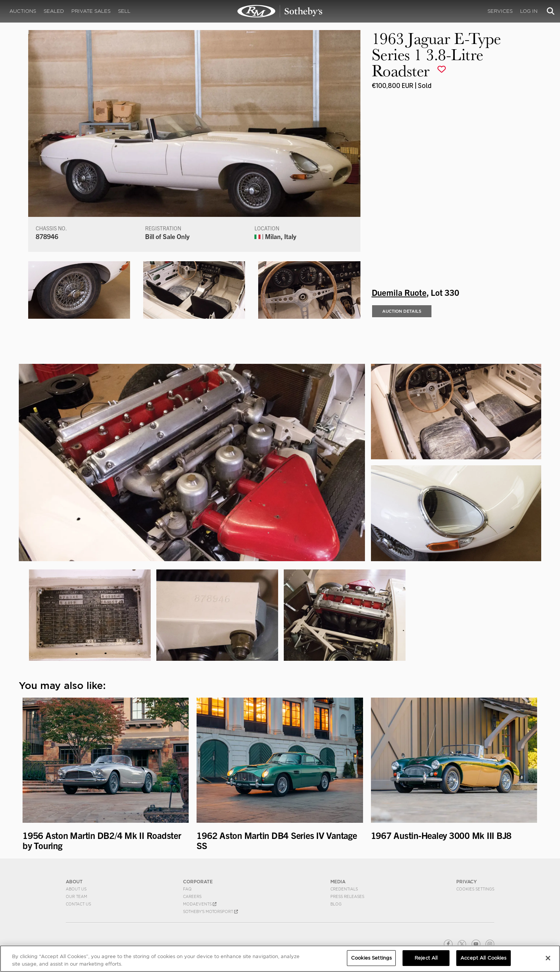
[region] (280, 959)
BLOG (336, 904)
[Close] (548, 958)
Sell (124, 11)
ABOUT (74, 882)
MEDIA (338, 882)
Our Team (76, 896)
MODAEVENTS (200, 904)
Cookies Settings (475, 889)
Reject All (426, 958)
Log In (529, 11)
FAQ (187, 889)
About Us (76, 889)
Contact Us (78, 904)
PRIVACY (467, 882)
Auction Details (402, 311)
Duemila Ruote (399, 292)
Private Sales (91, 11)
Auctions (23, 11)
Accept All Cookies (483, 958)
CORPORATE (198, 882)
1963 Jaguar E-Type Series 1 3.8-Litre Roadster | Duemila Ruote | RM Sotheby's (280, 11)
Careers (192, 896)
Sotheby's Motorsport (210, 911)
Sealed (54, 11)
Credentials (344, 889)
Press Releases (347, 896)
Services (500, 11)
